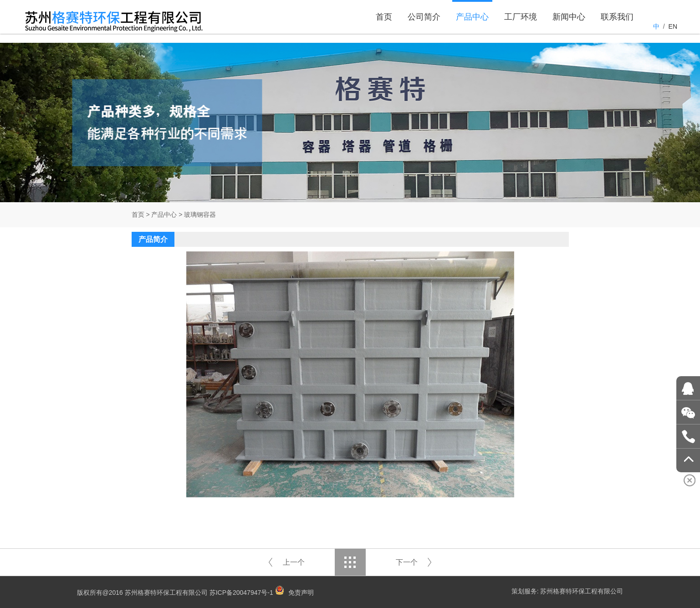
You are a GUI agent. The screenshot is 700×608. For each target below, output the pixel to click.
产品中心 (472, 26)
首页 (384, 26)
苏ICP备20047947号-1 (241, 593)
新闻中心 (569, 26)
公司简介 (424, 26)
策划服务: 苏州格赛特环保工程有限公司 (567, 591)
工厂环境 (521, 26)
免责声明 (301, 593)
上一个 (294, 562)
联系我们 (617, 26)
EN (673, 26)
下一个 (407, 562)
